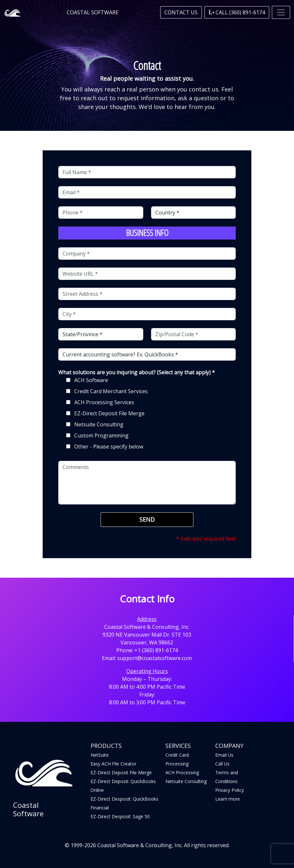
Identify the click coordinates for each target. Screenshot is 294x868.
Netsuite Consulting (99, 424)
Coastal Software (93, 12)
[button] (237, 12)
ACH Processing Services (104, 402)
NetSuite (100, 755)
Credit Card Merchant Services (111, 391)
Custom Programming (101, 435)
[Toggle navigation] (281, 12)
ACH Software (91, 380)
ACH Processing (182, 772)
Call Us (222, 764)
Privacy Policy (230, 790)
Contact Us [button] (181, 12)
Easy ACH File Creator (113, 764)
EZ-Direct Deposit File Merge (109, 413)
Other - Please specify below (109, 447)
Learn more (228, 799)
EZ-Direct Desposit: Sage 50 (120, 816)
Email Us (224, 755)
